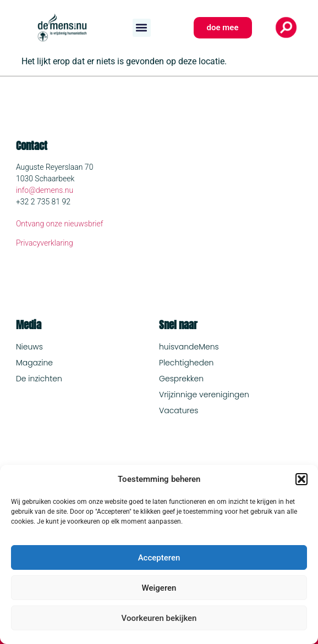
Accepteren (159, 558)
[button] (301, 479)
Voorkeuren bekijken (159, 618)
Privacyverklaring (45, 243)
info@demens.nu (45, 190)
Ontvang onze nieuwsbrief (60, 224)
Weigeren (159, 588)
